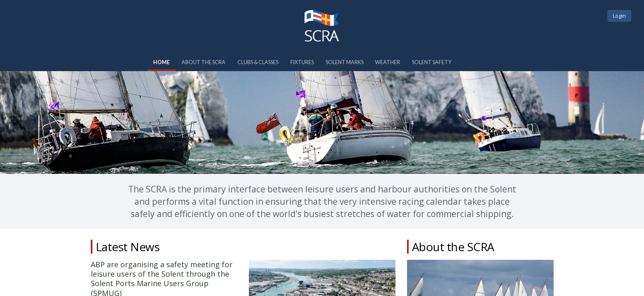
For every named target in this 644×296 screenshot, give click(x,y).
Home (161, 62)
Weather (388, 62)
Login (619, 16)
